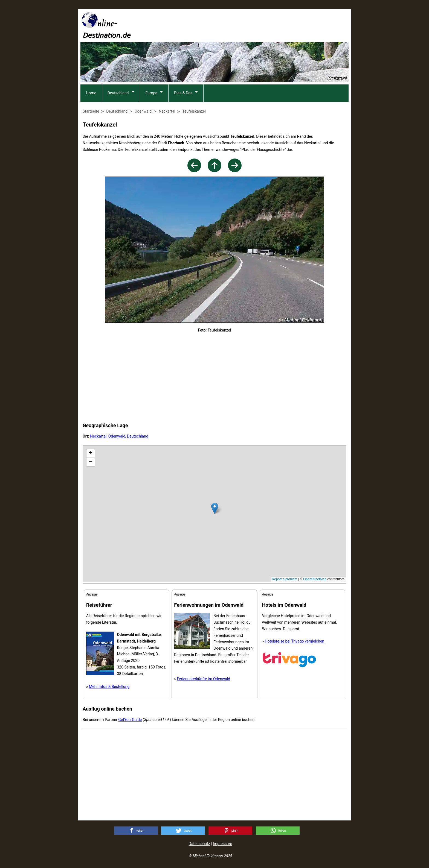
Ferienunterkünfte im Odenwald (203, 679)
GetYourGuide (130, 720)
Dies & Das (183, 93)
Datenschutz (199, 844)
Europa (152, 93)
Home (91, 93)
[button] (136, 831)
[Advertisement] (249, 25)
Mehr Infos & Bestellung (109, 687)
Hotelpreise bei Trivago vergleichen (295, 641)
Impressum (222, 844)
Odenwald (117, 436)
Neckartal (98, 436)
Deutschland (118, 93)
